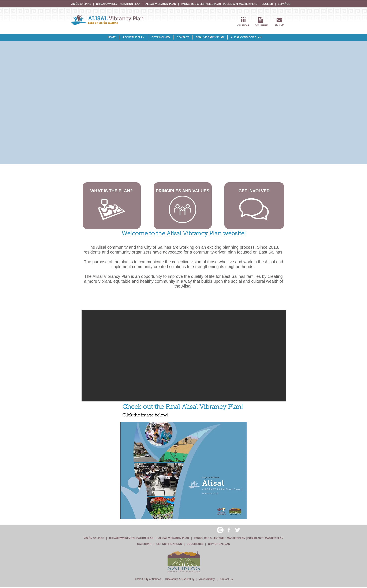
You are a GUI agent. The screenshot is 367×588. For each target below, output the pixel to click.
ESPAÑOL (284, 4)
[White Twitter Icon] (238, 530)
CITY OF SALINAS (219, 544)
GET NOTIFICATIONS (169, 544)
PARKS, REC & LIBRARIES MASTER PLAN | (221, 538)
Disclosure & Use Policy (180, 579)
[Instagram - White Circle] (220, 530)
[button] (184, 356)
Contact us (226, 579)
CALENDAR (144, 544)
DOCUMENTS (195, 544)
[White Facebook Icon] (229, 530)
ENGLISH (267, 4)
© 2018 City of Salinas (148, 579)
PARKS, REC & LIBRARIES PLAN (201, 4)
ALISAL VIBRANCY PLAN (161, 4)
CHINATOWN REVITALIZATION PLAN (119, 4)
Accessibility (207, 579)
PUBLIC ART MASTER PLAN (240, 4)
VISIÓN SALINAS (81, 4)
